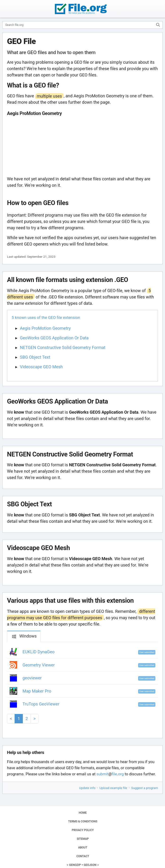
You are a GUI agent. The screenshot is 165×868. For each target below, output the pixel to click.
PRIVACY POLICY (83, 830)
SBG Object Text (35, 357)
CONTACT (83, 856)
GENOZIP (75, 865)
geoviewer (32, 678)
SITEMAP (83, 839)
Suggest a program (145, 788)
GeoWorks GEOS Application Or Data (54, 338)
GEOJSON (90, 865)
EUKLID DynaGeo (39, 652)
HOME (83, 813)
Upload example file (113, 788)
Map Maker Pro (37, 691)
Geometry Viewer (39, 665)
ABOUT (83, 848)
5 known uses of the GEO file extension (46, 317)
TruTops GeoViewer (41, 704)
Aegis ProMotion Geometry (45, 328)
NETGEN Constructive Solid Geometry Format (63, 347)
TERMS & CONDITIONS (83, 821)
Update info (87, 788)
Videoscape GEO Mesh (41, 367)
